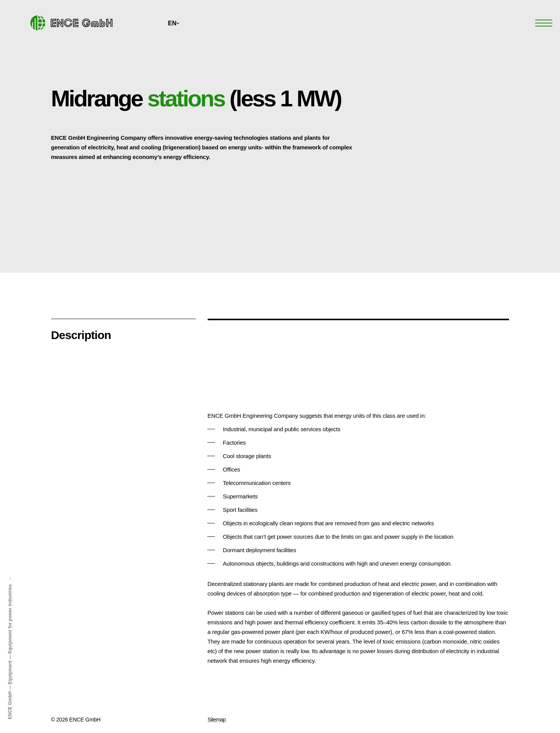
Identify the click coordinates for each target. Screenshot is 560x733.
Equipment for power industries (10, 619)
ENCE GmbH (10, 705)
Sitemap (217, 720)
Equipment (10, 672)
